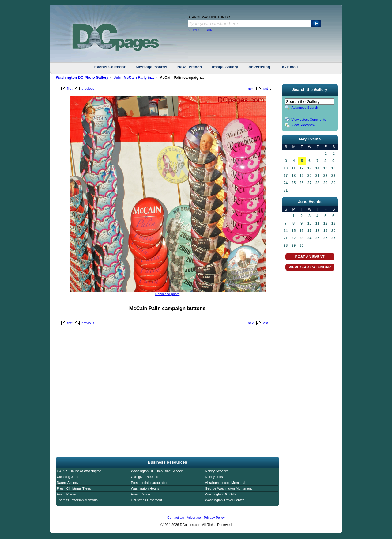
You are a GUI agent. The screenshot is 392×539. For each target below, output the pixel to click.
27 (309, 183)
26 (302, 183)
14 (317, 168)
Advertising (259, 67)
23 (333, 176)
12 (302, 168)
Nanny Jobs (214, 477)
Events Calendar (110, 67)
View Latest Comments (309, 120)
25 (294, 183)
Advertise (194, 518)
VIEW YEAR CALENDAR (310, 267)
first (70, 89)
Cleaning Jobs (68, 477)
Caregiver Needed (145, 477)
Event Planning (68, 494)
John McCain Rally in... (134, 78)
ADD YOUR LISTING (201, 30)
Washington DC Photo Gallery (82, 78)
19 (302, 176)
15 (325, 168)
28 (317, 183)
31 (286, 190)
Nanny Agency (68, 483)
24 (286, 183)
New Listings (190, 67)
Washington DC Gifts (221, 494)
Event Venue (141, 494)
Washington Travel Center (225, 500)
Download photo (168, 294)
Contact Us (175, 518)
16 (333, 168)
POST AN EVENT (310, 257)
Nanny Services (217, 471)
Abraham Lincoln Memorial (225, 483)
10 (286, 168)
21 (317, 176)
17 (286, 176)
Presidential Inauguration (150, 483)
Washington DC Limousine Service (157, 471)
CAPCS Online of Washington (79, 471)
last (265, 89)
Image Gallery (225, 67)
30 (333, 183)
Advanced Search (305, 108)
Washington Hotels (145, 488)
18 (294, 176)
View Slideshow (303, 125)
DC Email (289, 67)
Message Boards (151, 67)
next (251, 89)
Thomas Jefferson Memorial (78, 500)
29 (325, 183)
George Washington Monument (228, 488)
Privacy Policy (214, 518)
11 (294, 168)
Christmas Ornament (147, 500)
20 (309, 176)
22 (325, 176)
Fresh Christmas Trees (74, 488)
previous (88, 89)
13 (309, 168)
